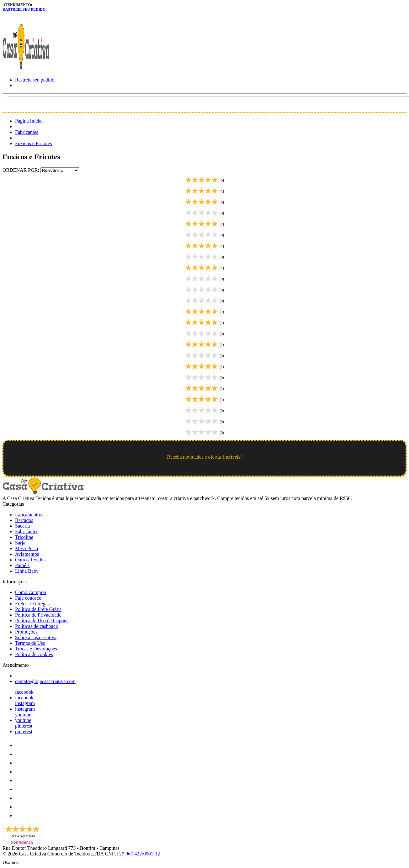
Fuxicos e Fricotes (33, 143)
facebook (24, 692)
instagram (25, 703)
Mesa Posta (27, 548)
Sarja (20, 543)
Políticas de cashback (37, 626)
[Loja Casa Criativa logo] (26, 69)
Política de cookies (34, 654)
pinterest (24, 726)
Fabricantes (27, 132)
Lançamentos (28, 515)
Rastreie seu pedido (24, 9)
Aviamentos (27, 554)
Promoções (26, 632)
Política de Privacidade (38, 615)
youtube (23, 715)
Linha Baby (27, 571)
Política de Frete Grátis (38, 609)
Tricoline (24, 537)
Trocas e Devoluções (36, 649)
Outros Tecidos (30, 560)
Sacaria (22, 526)
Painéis (22, 565)
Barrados (24, 520)
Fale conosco (28, 598)
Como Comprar (31, 592)
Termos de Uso (30, 643)
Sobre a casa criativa (36, 637)
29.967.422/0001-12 (140, 854)
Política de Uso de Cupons (42, 621)
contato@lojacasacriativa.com (45, 681)
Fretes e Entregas (32, 604)
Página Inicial (29, 121)
